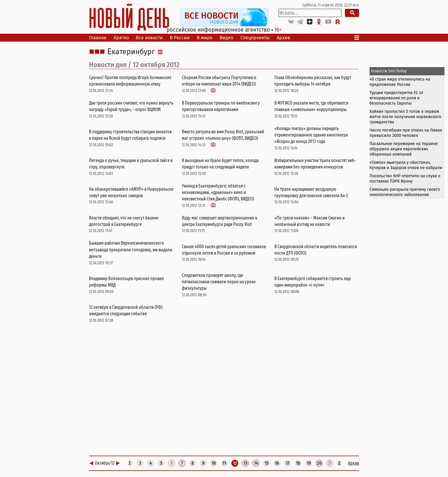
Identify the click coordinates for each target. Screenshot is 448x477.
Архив (283, 38)
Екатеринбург (131, 52)
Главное (98, 38)
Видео (226, 38)
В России (180, 38)
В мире (205, 38)
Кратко (121, 38)
